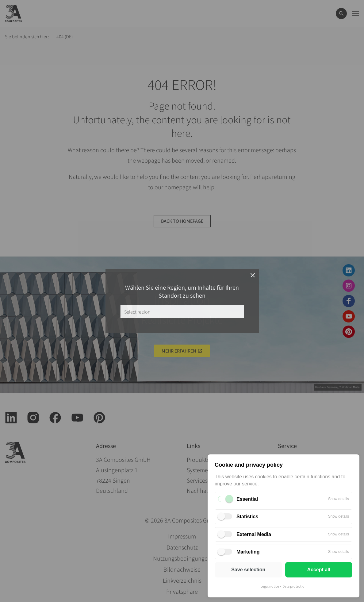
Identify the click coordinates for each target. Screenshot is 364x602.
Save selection (248, 570)
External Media (254, 534)
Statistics (247, 517)
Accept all (319, 570)
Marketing (248, 552)
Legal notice (270, 587)
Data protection (295, 587)
